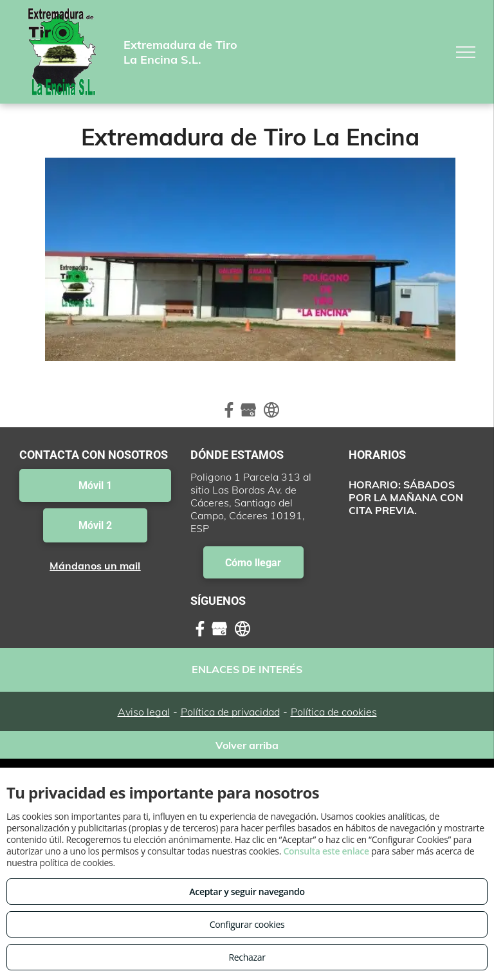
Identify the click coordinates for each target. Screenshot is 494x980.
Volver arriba (247, 745)
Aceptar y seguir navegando (247, 892)
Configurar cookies (247, 924)
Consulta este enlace (326, 851)
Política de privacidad (230, 712)
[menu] (466, 52)
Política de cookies (334, 712)
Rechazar (247, 957)
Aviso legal (144, 712)
